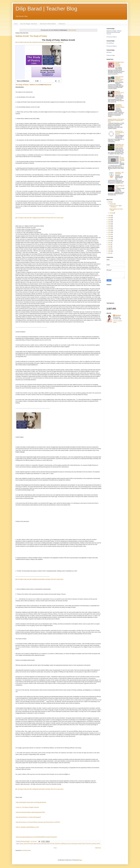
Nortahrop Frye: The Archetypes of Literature (120, 133)
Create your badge (111, 55)
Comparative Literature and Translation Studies (120, 106)
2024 (110, 218)
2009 (110, 249)
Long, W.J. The (20, 807)
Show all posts (72, 30)
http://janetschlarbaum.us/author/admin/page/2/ (28, 817)
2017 (110, 232)
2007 (110, 253)
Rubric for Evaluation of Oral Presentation (120, 93)
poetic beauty (44, 844)
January (112, 213)
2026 (110, 202)
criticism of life (27, 844)
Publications (62, 24)
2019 (110, 228)
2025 (110, 216)
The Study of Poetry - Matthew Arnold (28, 85)
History (26, 807)
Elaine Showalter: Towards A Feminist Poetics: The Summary (119, 79)
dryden (32, 844)
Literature (36, 807)
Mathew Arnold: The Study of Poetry (31, 36)
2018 (110, 230)
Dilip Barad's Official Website (48, 24)
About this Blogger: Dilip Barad (29, 24)
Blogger (80, 860)
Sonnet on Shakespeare (73, 844)
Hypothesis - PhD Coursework (119, 173)
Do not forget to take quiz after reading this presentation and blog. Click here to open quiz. (39, 42)
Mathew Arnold (37, 844)
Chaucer (21, 844)
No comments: (34, 841)
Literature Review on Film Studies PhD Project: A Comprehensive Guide (116, 121)
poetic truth (49, 844)
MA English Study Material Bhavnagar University (119, 64)
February (112, 204)
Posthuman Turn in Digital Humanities (115, 206)
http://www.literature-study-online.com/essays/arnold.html (31, 802)
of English (31, 807)
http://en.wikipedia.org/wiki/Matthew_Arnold (27, 827)
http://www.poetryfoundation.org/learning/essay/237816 (31, 812)
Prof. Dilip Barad (110, 43)
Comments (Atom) (26, 850)
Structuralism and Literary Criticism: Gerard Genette (119, 146)
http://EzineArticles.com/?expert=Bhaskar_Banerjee (30, 822)
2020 (110, 226)
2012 (110, 243)
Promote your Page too (112, 37)
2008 (110, 251)
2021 (110, 224)
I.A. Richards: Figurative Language (122, 158)
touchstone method (96, 844)
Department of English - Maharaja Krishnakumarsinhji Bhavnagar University (114, 32)
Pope (53, 844)
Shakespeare (64, 844)
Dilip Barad (48, 85)
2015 (110, 236)
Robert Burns (58, 844)
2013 (110, 241)
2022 (110, 222)
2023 (110, 220)
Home (16, 24)
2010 (110, 247)
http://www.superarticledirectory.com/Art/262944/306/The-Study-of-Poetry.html (36, 837)
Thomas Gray (88, 844)
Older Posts (98, 848)
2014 (110, 239)
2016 (110, 234)
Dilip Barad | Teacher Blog (46, 9)
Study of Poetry (82, 844)
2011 (110, 245)
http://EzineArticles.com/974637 (52, 822)
